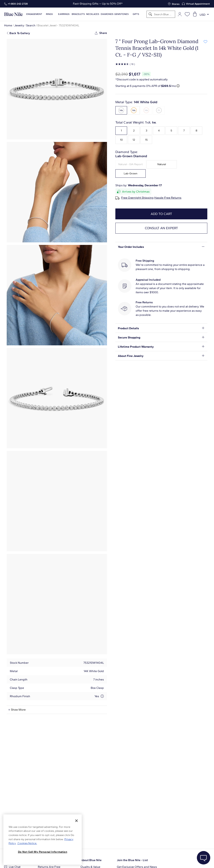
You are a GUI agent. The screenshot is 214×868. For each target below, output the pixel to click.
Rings (49, 14)
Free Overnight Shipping (137, 198)
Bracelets (78, 14)
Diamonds (107, 14)
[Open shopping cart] (195, 14)
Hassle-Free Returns (168, 198)
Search (31, 25)
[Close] (76, 821)
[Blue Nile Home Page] (14, 14)
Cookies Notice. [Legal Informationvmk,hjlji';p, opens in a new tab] (27, 843)
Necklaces (93, 14)
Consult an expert (161, 228)
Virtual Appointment (198, 4)
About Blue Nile (91, 860)
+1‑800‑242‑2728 (18, 4)
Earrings (64, 14)
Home (8, 25)
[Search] (150, 14)
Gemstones (122, 14)
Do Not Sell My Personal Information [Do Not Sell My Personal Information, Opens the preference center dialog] (43, 852)
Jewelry (19, 25)
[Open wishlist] (187, 14)
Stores (176, 4)
